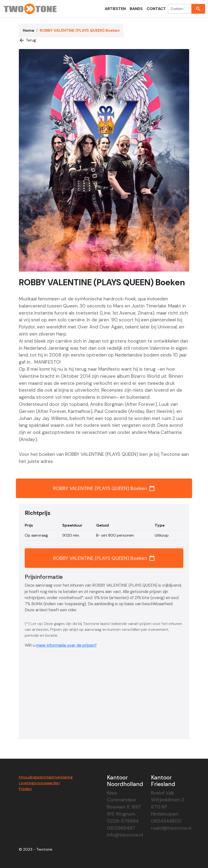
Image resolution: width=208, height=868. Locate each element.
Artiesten (115, 9)
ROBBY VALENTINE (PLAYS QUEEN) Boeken (104, 488)
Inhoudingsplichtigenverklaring (46, 777)
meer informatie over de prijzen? (66, 645)
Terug (27, 40)
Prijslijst (25, 789)
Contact (156, 9)
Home (29, 30)
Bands (136, 9)
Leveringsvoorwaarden (39, 783)
